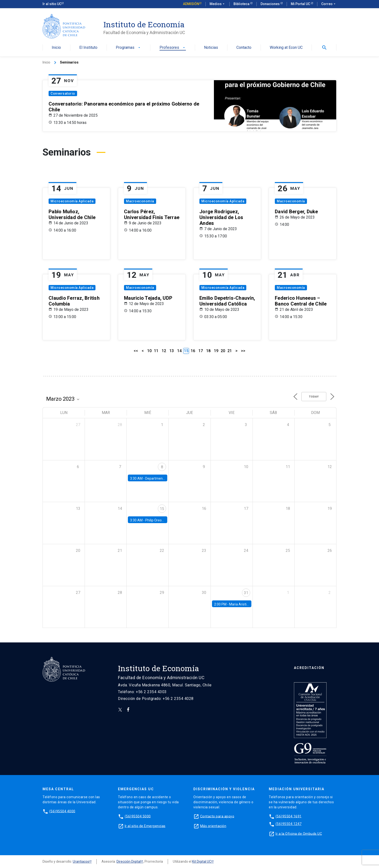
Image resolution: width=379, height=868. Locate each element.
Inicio (56, 48)
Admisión (191, 4)
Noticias (211, 48)
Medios (218, 4)
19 (216, 351)
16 (193, 351)
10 (149, 351)
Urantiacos (81, 861)
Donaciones (270, 4)
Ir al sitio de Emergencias (145, 826)
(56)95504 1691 (289, 816)
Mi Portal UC (301, 4)
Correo (329, 4)
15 (162, 509)
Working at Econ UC (286, 48)
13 (172, 351)
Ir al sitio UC (52, 4)
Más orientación (213, 826)
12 (164, 351)
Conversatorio (63, 93)
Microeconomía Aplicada (72, 201)
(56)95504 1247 (289, 824)
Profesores (173, 48)
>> (243, 351)
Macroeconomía (140, 201)
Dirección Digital (129, 861)
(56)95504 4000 (62, 811)
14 (179, 351)
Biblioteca (242, 4)
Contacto (244, 48)
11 (156, 351)
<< (136, 351)
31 (246, 593)
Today (314, 397)
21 (230, 351)
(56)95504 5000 (138, 816)
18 (208, 351)
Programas (128, 48)
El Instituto (88, 48)
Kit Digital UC (202, 861)
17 (201, 351)
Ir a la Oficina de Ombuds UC (299, 833)
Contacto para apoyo (217, 816)
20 (223, 351)
